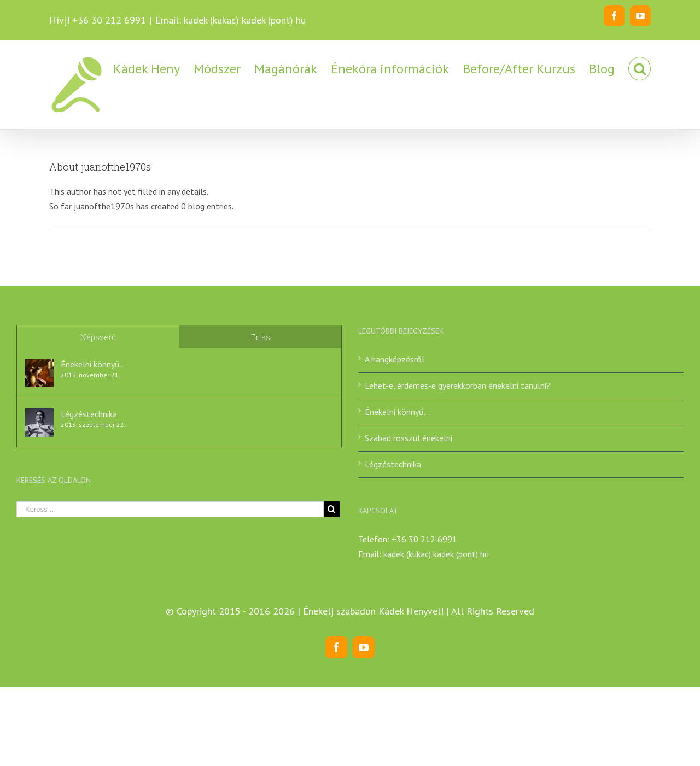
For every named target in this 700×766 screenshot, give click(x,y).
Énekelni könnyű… (93, 364)
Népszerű (98, 337)
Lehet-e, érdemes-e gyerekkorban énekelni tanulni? (457, 385)
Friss (260, 337)
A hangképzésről (395, 359)
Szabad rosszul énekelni (409, 438)
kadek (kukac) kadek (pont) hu (436, 554)
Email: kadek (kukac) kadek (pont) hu (231, 20)
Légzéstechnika (89, 414)
